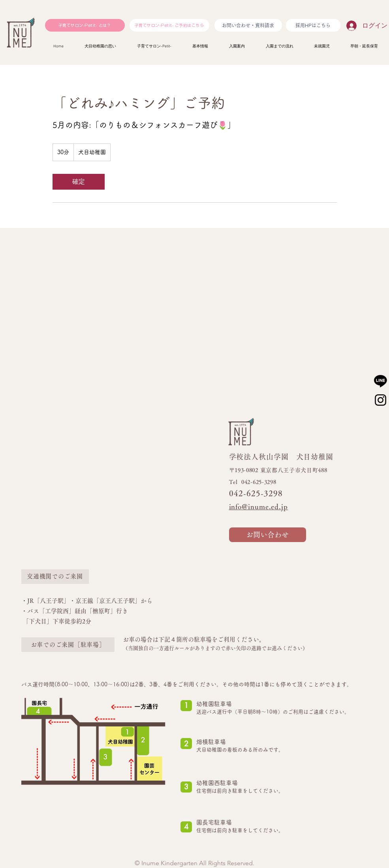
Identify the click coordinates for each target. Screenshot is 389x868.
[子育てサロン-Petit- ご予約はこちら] (169, 25)
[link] (79, 182)
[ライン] (381, 381)
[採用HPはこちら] (313, 25)
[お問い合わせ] (268, 535)
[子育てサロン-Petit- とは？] (85, 25)
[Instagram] (381, 400)
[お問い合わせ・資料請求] (248, 25)
